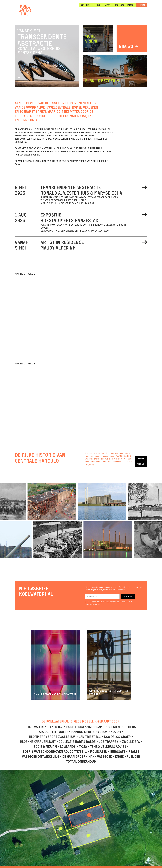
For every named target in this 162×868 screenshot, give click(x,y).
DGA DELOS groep (117, 737)
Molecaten (99, 752)
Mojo (83, 747)
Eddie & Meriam (45, 747)
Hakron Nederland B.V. (89, 732)
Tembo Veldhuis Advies (108, 747)
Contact (142, 5)
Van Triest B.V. (90, 737)
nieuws (108, 5)
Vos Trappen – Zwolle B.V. (119, 742)
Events (130, 5)
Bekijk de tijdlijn (141, 461)
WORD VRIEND (119, 5)
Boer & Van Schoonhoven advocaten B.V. (55, 752)
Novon (116, 732)
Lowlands (68, 747)
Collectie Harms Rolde (77, 742)
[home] (25, 10)
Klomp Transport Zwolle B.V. (52, 737)
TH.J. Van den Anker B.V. (45, 727)
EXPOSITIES (85, 5)
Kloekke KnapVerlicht (38, 742)
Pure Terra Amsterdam (84, 727)
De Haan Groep (74, 757)
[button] (97, 5)
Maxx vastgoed (100, 757)
